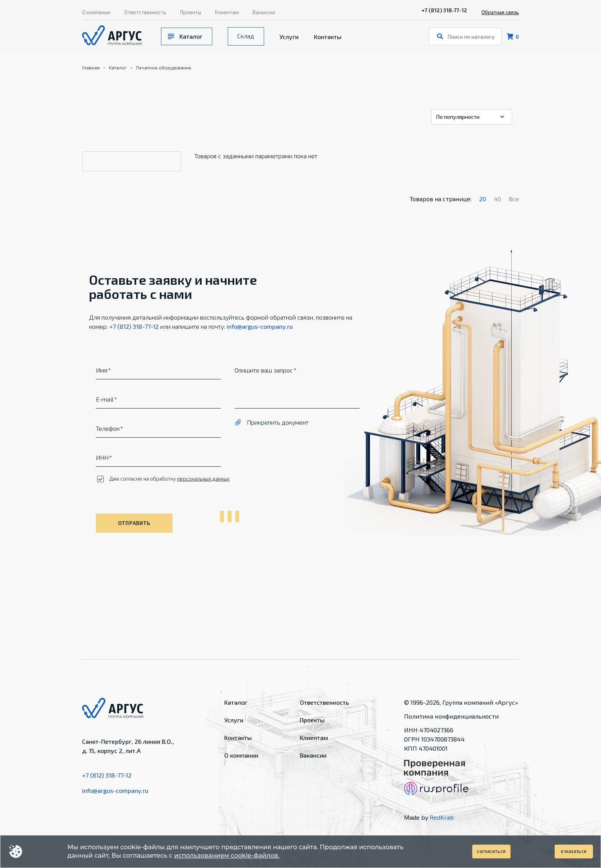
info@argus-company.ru (260, 326)
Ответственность (145, 12)
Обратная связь (500, 12)
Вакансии (264, 12)
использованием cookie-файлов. (227, 856)
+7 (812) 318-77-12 (444, 10)
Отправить (134, 523)
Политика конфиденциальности (451, 716)
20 (483, 199)
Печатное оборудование (164, 67)
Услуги (289, 37)
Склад (246, 36)
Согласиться (491, 852)
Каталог (191, 36)
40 (497, 199)
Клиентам (227, 12)
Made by (429, 817)
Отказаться (574, 852)
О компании (96, 12)
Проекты (191, 12)
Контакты (328, 37)
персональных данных (203, 479)
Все (514, 199)
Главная (91, 67)
